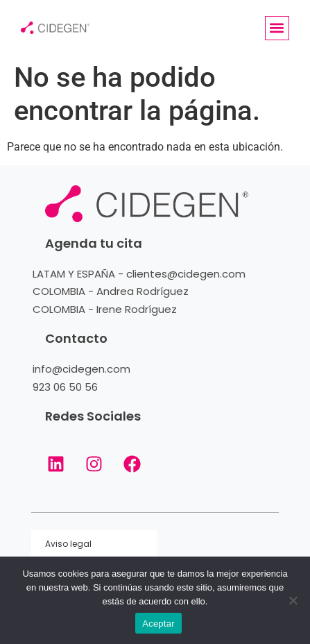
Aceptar (158, 624)
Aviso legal (68, 544)
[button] (277, 28)
